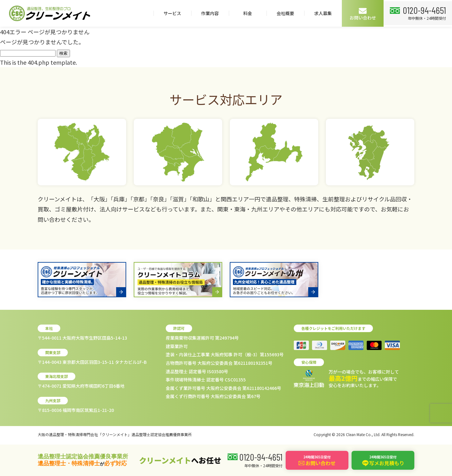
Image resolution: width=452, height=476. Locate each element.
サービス (170, 13)
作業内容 (208, 13)
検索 (63, 53)
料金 (246, 13)
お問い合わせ (361, 14)
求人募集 (321, 13)
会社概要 (283, 13)
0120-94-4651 (423, 10)
